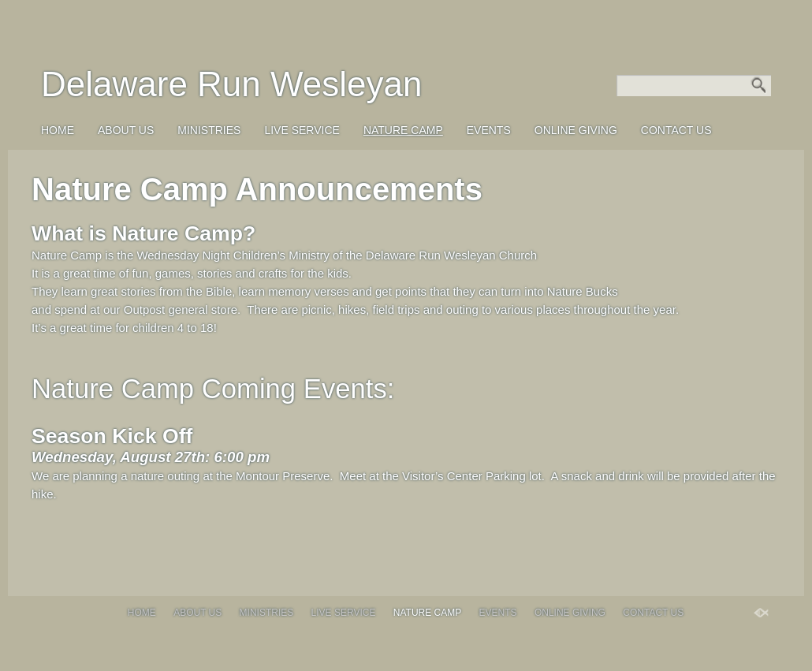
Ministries (209, 130)
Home (58, 130)
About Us (126, 130)
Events (489, 130)
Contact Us (676, 130)
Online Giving (576, 130)
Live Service (302, 130)
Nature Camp (403, 130)
